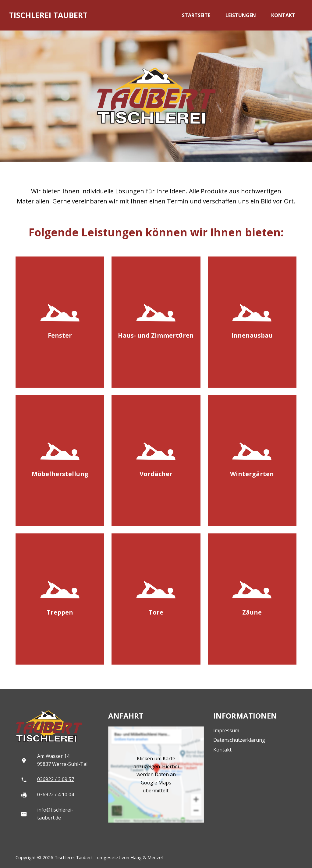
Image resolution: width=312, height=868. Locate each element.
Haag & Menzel (147, 857)
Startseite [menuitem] (196, 15)
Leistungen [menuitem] (241, 15)
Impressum (226, 730)
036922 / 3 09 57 (56, 779)
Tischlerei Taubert (48, 15)
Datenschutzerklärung (239, 740)
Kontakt (222, 750)
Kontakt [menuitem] (283, 15)
